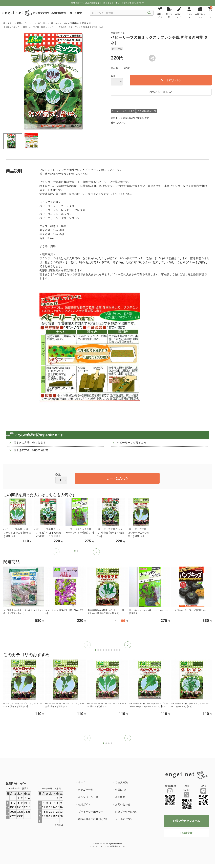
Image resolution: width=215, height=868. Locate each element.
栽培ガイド (84, 804)
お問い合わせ (123, 804)
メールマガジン (124, 819)
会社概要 (120, 797)
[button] (96, 552)
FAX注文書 (186, 833)
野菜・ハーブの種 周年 (34, 27)
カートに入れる (171, 80)
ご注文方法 (121, 782)
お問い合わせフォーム (186, 821)
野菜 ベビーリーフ (25, 23)
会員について (123, 790)
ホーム (82, 782)
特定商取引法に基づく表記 (93, 819)
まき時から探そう (11, 27)
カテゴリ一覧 (86, 790)
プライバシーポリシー (91, 812)
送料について (118, 123)
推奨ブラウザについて (128, 812)
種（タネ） (8, 23)
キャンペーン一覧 (88, 797)
